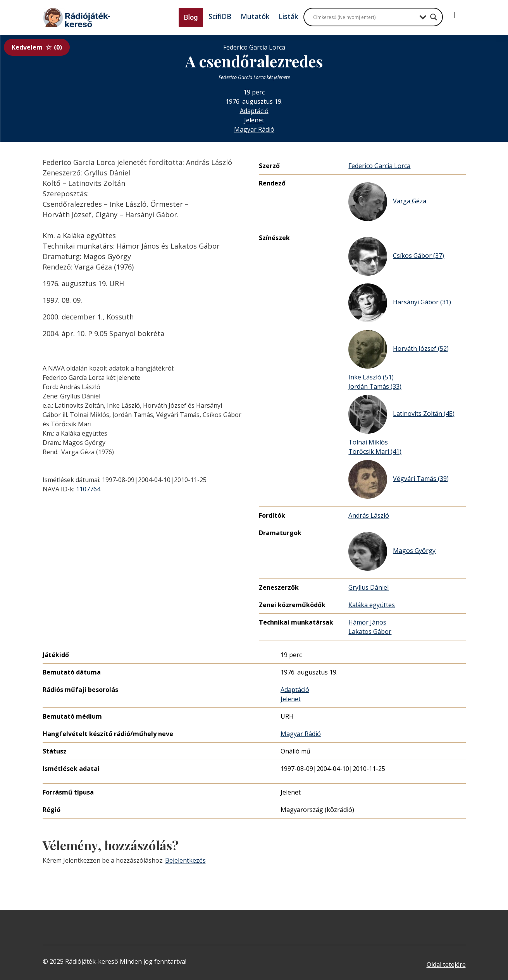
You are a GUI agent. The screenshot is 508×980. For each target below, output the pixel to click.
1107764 (88, 489)
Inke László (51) (371, 377)
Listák (288, 16)
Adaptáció (254, 111)
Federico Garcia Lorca (379, 166)
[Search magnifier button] (434, 17)
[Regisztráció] (461, 12)
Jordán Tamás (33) (375, 386)
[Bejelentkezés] (448, 12)
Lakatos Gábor (370, 632)
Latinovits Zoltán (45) (401, 414)
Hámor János (367, 622)
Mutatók (255, 16)
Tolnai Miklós (368, 442)
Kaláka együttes (372, 605)
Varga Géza (387, 202)
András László (369, 515)
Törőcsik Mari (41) (375, 451)
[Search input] (364, 17)
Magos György (392, 551)
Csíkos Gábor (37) (396, 256)
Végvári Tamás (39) (399, 479)
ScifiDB (220, 16)
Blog (191, 17)
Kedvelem (37, 47)
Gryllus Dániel (369, 587)
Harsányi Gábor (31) (400, 303)
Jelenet (254, 120)
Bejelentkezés (185, 860)
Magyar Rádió (254, 129)
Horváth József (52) (399, 349)
